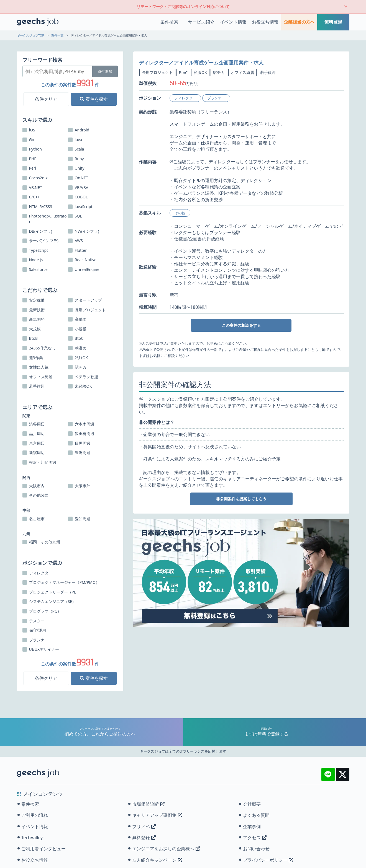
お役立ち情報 (265, 22)
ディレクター (185, 98)
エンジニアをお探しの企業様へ (166, 849)
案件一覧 (57, 35)
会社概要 (252, 804)
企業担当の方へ (299, 22)
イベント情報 (233, 22)
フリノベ (144, 826)
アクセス (255, 838)
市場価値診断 (148, 804)
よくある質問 (256, 815)
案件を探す (94, 99)
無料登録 (333, 22)
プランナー (216, 98)
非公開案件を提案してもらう (241, 499)
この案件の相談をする (241, 325)
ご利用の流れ (35, 815)
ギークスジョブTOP (31, 35)
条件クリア (46, 99)
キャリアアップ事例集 (157, 815)
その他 (180, 213)
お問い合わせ (256, 849)
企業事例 (252, 826)
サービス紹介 (201, 22)
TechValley (32, 838)
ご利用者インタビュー (43, 849)
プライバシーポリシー (268, 860)
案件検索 (169, 22)
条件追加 (105, 71)
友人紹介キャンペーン (157, 860)
